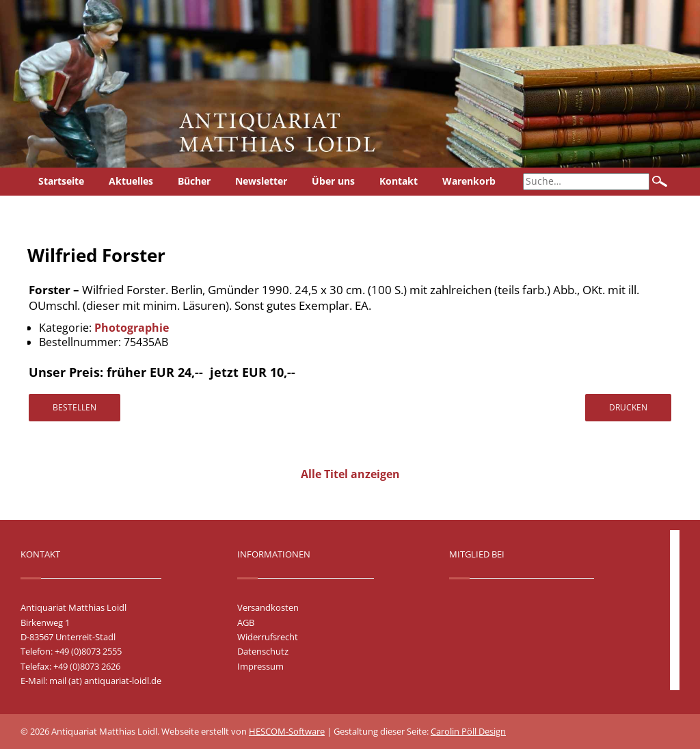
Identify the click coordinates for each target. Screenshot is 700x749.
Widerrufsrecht (268, 637)
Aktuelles (131, 181)
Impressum (260, 666)
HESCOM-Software (287, 731)
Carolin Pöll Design (468, 731)
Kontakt (399, 181)
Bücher (194, 181)
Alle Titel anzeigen (350, 474)
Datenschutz (263, 651)
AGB (246, 622)
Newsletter (261, 181)
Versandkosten (268, 607)
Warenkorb (469, 181)
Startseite (61, 181)
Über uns (333, 181)
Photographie (132, 328)
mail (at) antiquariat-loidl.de (105, 681)
